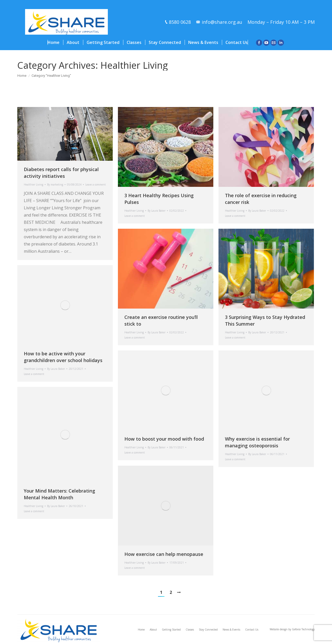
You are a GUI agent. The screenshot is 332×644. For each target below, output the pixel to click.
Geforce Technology (303, 629)
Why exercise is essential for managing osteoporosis (257, 442)
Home (22, 76)
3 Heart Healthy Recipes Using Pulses (159, 199)
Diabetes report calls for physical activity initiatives (61, 173)
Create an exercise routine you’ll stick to (161, 320)
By (55, 185)
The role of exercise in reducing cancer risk (261, 199)
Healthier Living (33, 185)
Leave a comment (96, 185)
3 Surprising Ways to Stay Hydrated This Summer (265, 320)
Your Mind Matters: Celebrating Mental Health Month (59, 494)
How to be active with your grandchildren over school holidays (63, 357)
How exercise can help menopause (164, 554)
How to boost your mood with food (164, 439)
